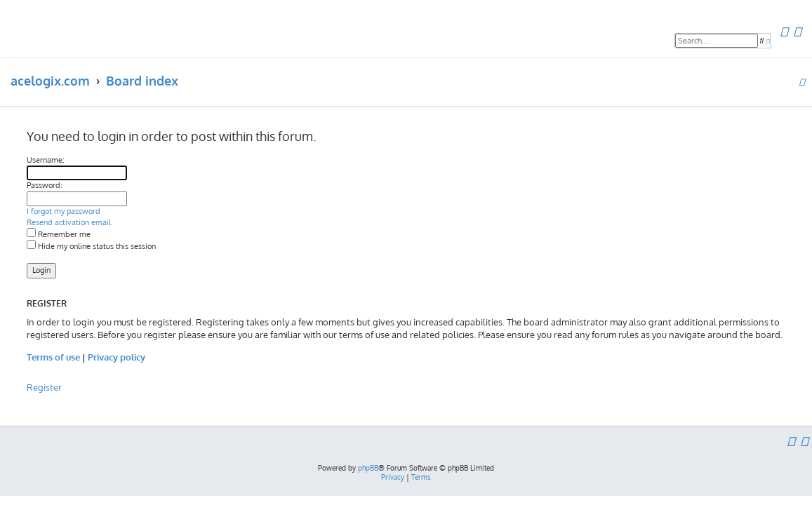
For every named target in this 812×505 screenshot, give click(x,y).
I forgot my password (64, 211)
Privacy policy (117, 357)
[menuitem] (784, 32)
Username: (46, 160)
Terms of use (53, 357)
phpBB (368, 468)
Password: (45, 185)
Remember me (59, 234)
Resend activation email (69, 222)
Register (44, 387)
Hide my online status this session (91, 246)
